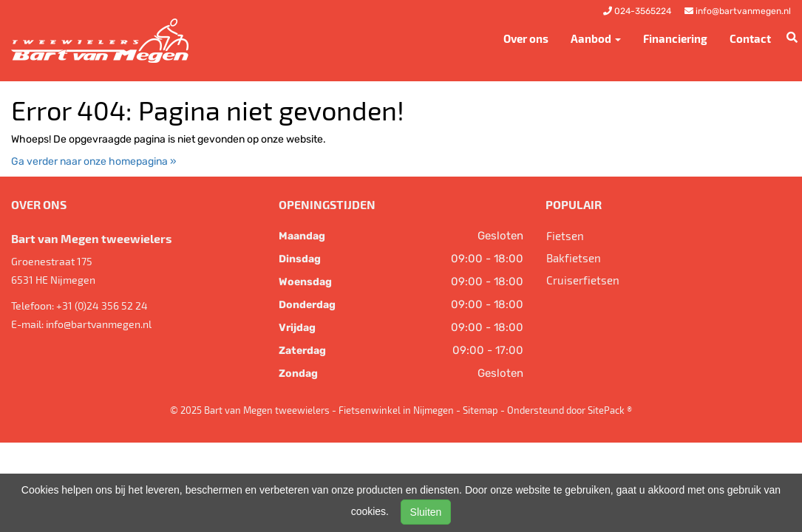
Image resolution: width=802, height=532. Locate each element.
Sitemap (480, 410)
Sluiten (426, 512)
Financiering (675, 38)
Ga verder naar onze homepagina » (94, 161)
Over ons (526, 38)
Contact (750, 38)
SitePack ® (610, 410)
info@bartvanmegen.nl (99, 324)
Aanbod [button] (596, 38)
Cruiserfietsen (583, 280)
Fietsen (565, 236)
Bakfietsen (574, 258)
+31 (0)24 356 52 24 (102, 306)
